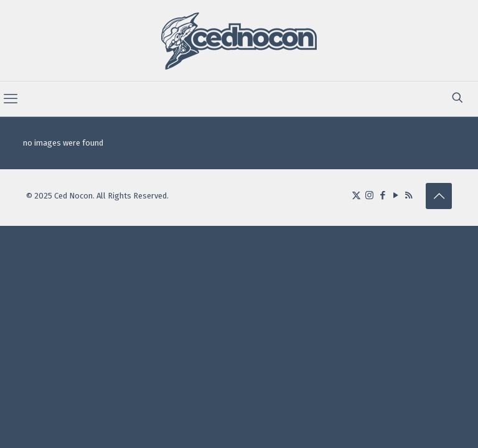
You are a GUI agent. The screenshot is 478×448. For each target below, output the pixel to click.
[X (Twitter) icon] (356, 195)
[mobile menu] (11, 99)
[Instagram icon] (369, 195)
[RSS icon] (409, 195)
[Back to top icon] (439, 196)
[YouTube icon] (396, 195)
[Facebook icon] (382, 195)
